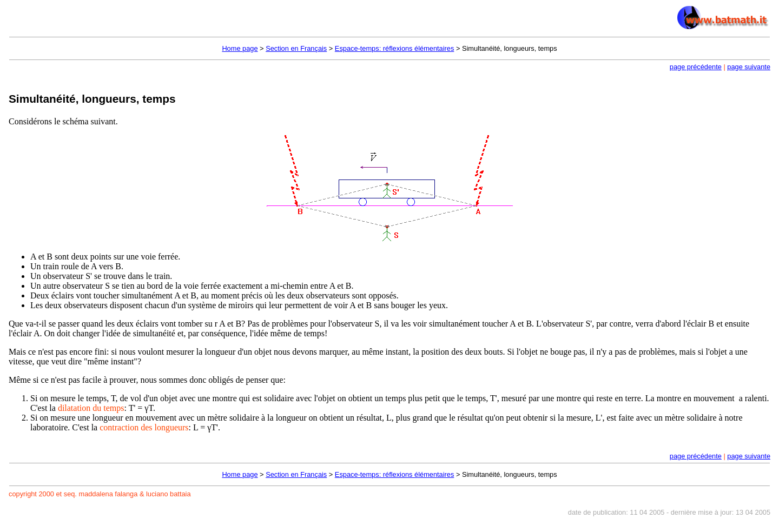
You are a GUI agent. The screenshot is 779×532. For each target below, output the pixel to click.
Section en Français (296, 48)
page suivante (749, 67)
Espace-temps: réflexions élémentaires (395, 48)
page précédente (696, 67)
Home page (240, 48)
